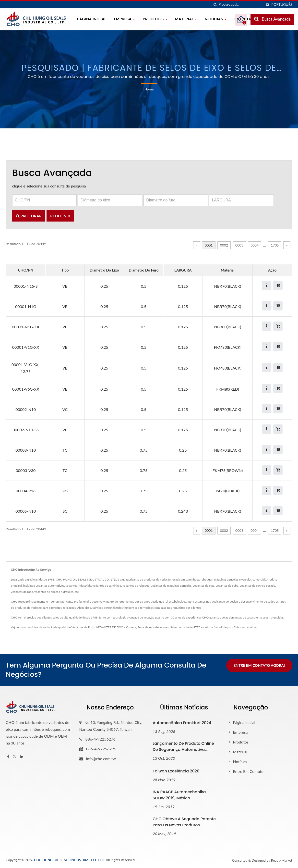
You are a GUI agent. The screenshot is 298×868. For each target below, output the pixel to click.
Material (186, 19)
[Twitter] (15, 757)
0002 (224, 245)
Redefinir (60, 216)
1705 (275, 245)
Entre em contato (248, 771)
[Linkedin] (22, 757)
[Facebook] (8, 757)
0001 (209, 245)
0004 (255, 245)
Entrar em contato (245, 627)
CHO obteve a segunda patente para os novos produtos (184, 822)
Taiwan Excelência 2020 (176, 771)
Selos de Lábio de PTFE (185, 627)
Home (149, 89)
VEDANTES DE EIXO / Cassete (116, 627)
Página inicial (92, 19)
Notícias (216, 19)
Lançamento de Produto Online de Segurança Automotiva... (183, 746)
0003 (239, 245)
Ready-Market (282, 860)
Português (282, 5)
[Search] (240, 5)
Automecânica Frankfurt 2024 (182, 723)
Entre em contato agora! (259, 665)
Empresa (124, 19)
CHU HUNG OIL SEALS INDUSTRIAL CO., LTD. (70, 860)
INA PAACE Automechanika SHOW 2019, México (179, 795)
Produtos (155, 19)
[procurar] (215, 5)
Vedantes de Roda (83, 627)
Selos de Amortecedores (153, 627)
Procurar (29, 216)
